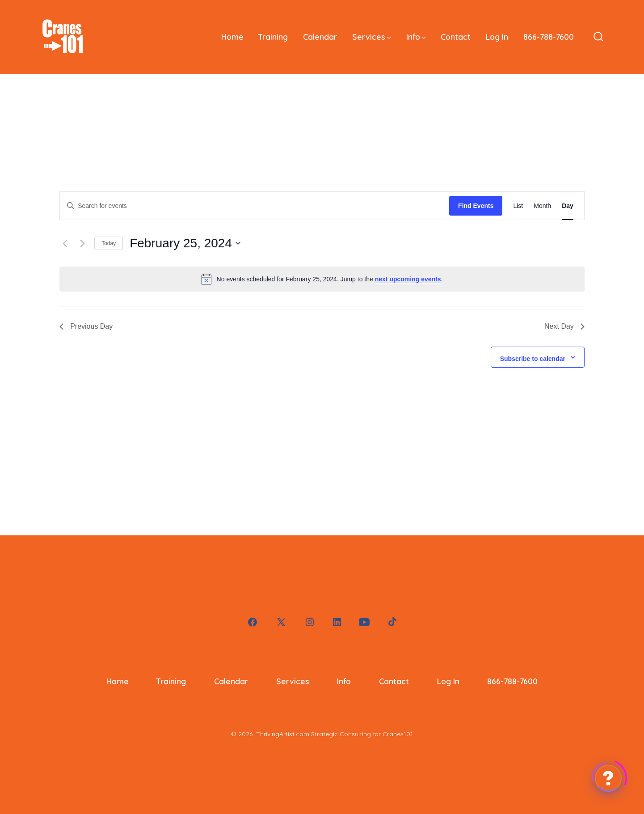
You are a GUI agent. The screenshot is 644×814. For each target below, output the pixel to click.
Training (273, 37)
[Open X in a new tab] (281, 622)
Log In (497, 37)
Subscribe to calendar (533, 359)
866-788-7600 (549, 37)
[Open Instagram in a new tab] (310, 622)
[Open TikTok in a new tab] (391, 622)
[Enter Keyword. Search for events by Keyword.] (255, 206)
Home (232, 37)
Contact (456, 37)
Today (109, 243)
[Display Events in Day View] (568, 206)
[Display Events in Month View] (542, 206)
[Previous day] (65, 243)
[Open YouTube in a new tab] (364, 622)
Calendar (320, 37)
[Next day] (82, 243)
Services (372, 37)
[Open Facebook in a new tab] (253, 622)
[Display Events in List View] (518, 206)
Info (416, 37)
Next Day (564, 326)
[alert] (322, 279)
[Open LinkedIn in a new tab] (337, 622)
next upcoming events (408, 279)
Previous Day (86, 326)
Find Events (476, 206)
